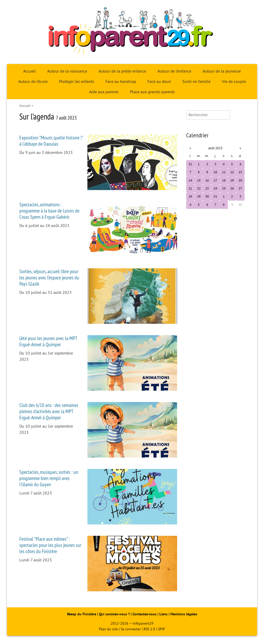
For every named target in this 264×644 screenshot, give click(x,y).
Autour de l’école (33, 82)
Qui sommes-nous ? (115, 614)
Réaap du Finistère (82, 614)
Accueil (30, 71)
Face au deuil (159, 82)
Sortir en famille (196, 82)
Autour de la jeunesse (222, 71)
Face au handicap (121, 82)
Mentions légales (184, 614)
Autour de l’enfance (174, 71)
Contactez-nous (145, 614)
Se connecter (131, 629)
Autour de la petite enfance (122, 71)
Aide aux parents (104, 92)
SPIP (162, 629)
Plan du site (108, 629)
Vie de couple (234, 82)
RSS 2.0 (149, 629)
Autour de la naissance (67, 71)
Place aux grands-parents (152, 92)
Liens (163, 614)
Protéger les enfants (77, 82)
